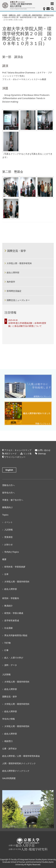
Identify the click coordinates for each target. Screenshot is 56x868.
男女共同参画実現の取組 (16, 635)
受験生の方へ (9, 485)
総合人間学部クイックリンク (16, 771)
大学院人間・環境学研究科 (19, 263)
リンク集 (27, 454)
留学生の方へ (9, 493)
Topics (5, 515)
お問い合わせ (44, 450)
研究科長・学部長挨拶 (15, 567)
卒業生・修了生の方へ (13, 500)
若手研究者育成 (12, 620)
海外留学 (11, 282)
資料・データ (11, 665)
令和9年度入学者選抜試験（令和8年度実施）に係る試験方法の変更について (27, 324)
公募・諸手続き (10, 749)
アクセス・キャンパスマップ (18, 450)
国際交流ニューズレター (18, 300)
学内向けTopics (12, 552)
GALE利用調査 (9, 778)
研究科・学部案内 (11, 598)
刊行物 (7, 643)
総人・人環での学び (14, 658)
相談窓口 (9, 741)
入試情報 (9, 530)
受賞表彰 (9, 537)
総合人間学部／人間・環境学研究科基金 (21, 756)
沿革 (6, 574)
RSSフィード (11, 454)
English (9, 470)
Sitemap (42, 454)
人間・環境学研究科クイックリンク (19, 763)
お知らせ (9, 544)
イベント (9, 522)
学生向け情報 (9, 719)
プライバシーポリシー (15, 457)
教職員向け (7, 507)
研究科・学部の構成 (14, 613)
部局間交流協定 (14, 291)
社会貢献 (9, 628)
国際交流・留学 (17, 251)
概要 (4, 559)
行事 (6, 650)
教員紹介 (9, 606)
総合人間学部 (13, 272)
